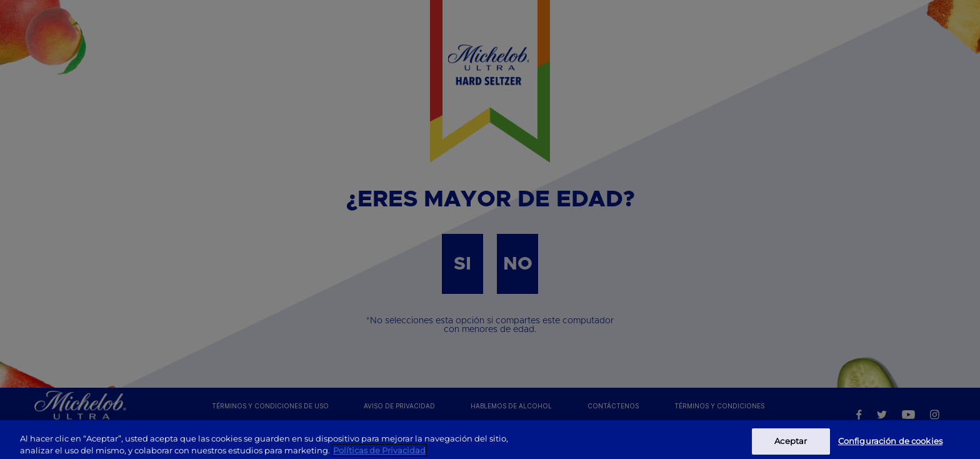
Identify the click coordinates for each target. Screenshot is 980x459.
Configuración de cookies (890, 445)
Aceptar (791, 445)
